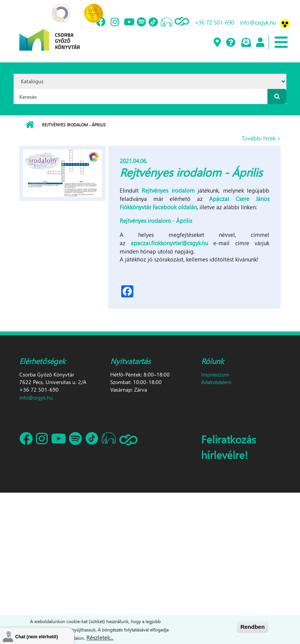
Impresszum (215, 374)
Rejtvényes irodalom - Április (156, 221)
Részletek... (100, 638)
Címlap (30, 125)
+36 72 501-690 (214, 22)
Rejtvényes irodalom (168, 190)
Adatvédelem (216, 382)
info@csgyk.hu (258, 22)
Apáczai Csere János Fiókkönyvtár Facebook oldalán (195, 203)
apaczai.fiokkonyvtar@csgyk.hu (169, 243)
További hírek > (261, 138)
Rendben (253, 627)
